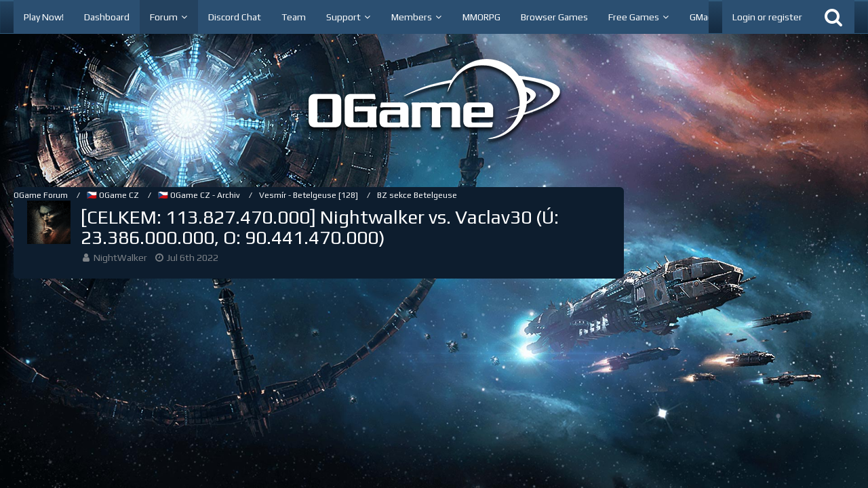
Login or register (767, 17)
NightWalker (120, 258)
